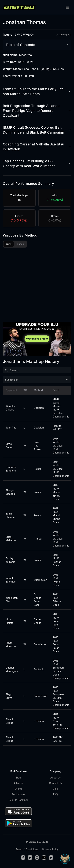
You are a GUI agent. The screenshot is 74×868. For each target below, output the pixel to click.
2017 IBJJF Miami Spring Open (56, 492)
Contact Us (55, 783)
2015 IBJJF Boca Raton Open (56, 621)
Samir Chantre (10, 515)
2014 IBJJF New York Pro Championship (60, 721)
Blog (55, 789)
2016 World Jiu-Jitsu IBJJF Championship (60, 539)
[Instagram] (37, 858)
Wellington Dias (10, 600)
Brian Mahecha (10, 539)
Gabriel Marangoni (10, 669)
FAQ (56, 794)
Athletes (18, 783)
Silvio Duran (9, 446)
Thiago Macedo (10, 492)
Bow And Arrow (37, 446)
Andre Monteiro (10, 644)
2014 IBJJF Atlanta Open (57, 600)
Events (18, 789)
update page (64, 35)
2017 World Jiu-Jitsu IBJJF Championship (60, 446)
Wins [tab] (9, 244)
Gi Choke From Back (38, 600)
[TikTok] (51, 858)
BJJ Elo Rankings (18, 800)
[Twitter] (30, 858)
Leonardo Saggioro (10, 469)
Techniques (18, 794)
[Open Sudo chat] (65, 859)
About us (55, 778)
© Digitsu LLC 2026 (37, 842)
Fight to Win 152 (57, 428)
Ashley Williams (10, 560)
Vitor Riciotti (10, 621)
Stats (18, 778)
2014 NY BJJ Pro (58, 739)
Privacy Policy (50, 849)
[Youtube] (44, 858)
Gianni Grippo (10, 721)
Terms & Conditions (27, 849)
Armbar (38, 539)
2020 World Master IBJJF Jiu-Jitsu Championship (60, 408)
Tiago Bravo (9, 696)
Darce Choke (38, 621)
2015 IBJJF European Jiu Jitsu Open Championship (60, 669)
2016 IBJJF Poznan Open (57, 560)
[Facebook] (23, 858)
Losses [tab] (20, 244)
